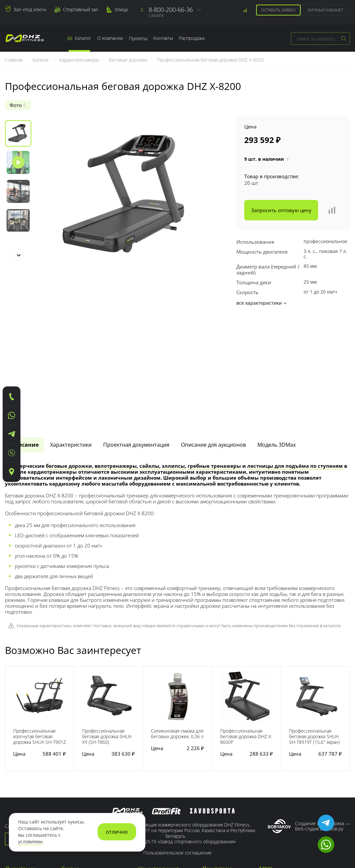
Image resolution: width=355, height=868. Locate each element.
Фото (18, 105)
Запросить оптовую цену (281, 210)
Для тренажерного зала (165, 770)
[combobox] (320, 39)
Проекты (138, 38)
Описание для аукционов (213, 337)
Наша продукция (158, 760)
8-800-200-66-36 (171, 10)
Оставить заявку (278, 10)
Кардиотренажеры (80, 60)
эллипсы (173, 358)
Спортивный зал (81, 9)
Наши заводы (21, 770)
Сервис (70, 760)
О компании (110, 38)
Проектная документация (136, 337)
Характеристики (71, 337)
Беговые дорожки (129, 60)
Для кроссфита (155, 778)
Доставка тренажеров (87, 786)
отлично (117, 832)
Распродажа (192, 38)
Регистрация (217, 770)
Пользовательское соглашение (177, 745)
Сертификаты (21, 801)
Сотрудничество (222, 778)
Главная (14, 60)
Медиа (13, 786)
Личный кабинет (325, 10)
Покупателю (217, 760)
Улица (121, 9)
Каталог (79, 38)
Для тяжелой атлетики (164, 786)
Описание (25, 337)
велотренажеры (116, 358)
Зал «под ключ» (30, 9)
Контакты (163, 38)
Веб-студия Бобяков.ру (319, 721)
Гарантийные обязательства (95, 770)
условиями (30, 842)
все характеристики (261, 303)
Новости (15, 778)
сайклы (149, 358)
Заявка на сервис (81, 778)
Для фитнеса (153, 793)
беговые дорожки (69, 358)
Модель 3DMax (277, 337)
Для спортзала (155, 801)
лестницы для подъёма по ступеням (295, 358)
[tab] (25, 337)
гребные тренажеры (214, 358)
